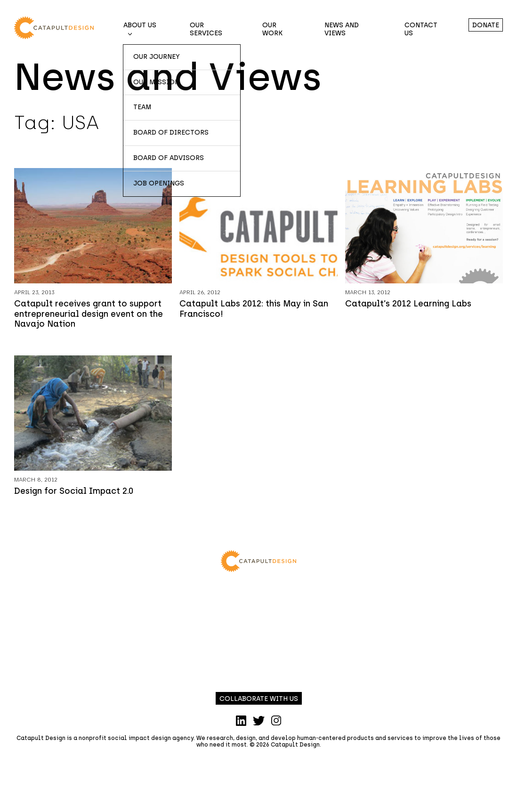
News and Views (342, 29)
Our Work (272, 29)
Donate (486, 25)
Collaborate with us (259, 699)
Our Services (206, 29)
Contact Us (421, 29)
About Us (140, 25)
